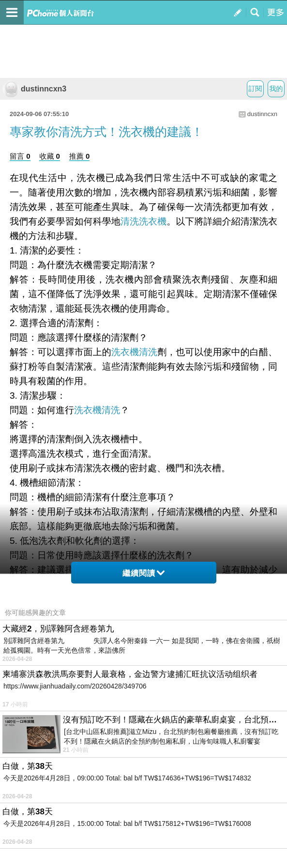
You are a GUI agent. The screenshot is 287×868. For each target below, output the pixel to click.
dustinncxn (262, 114)
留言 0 (20, 156)
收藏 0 (50, 156)
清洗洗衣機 (143, 221)
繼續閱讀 (143, 573)
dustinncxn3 (34, 89)
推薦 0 (80, 156)
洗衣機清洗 (134, 352)
